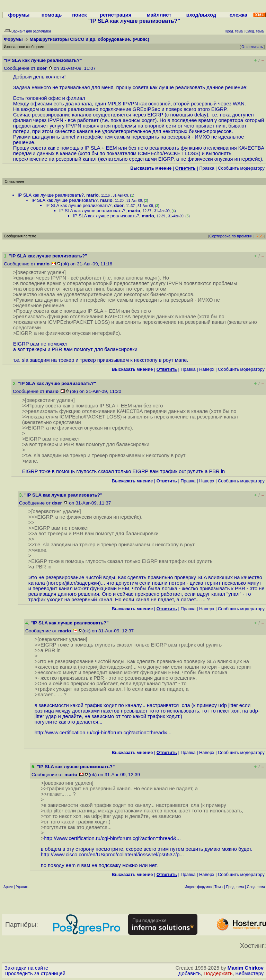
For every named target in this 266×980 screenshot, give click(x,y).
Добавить (190, 973)
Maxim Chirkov (246, 968)
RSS (260, 236)
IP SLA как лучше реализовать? (51, 195)
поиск (79, 15)
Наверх (207, 369)
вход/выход (201, 15)
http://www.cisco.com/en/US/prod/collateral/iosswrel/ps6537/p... (112, 855)
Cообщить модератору (241, 168)
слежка (238, 15)
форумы (19, 15)
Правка (207, 168)
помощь (52, 15)
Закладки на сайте (26, 968)
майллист (159, 15)
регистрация (116, 15)
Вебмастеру (250, 973)
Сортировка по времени (231, 236)
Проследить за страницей (35, 973)
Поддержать (218, 973)
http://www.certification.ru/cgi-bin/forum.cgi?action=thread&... (103, 733)
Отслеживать (252, 47)
